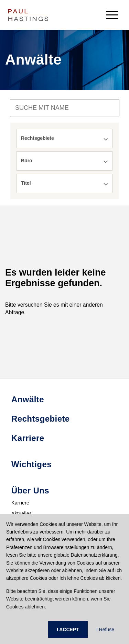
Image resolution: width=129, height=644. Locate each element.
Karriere (20, 503)
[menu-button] (112, 15)
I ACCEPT (68, 629)
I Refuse (105, 629)
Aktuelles (22, 513)
